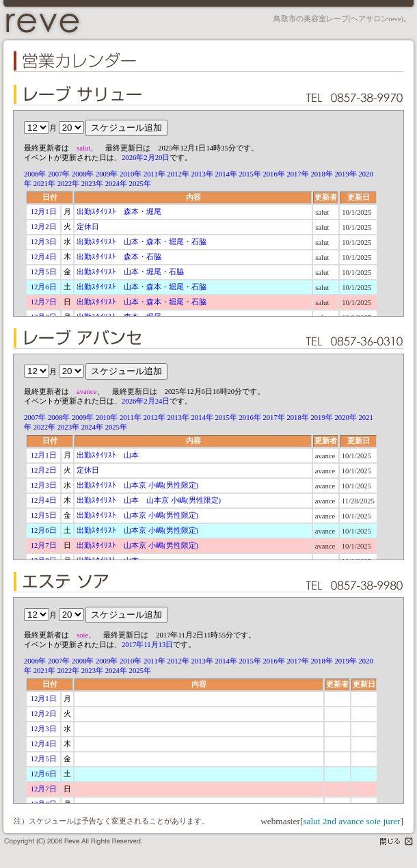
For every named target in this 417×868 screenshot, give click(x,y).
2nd (329, 821)
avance (351, 821)
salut (311, 821)
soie (374, 821)
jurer (391, 821)
